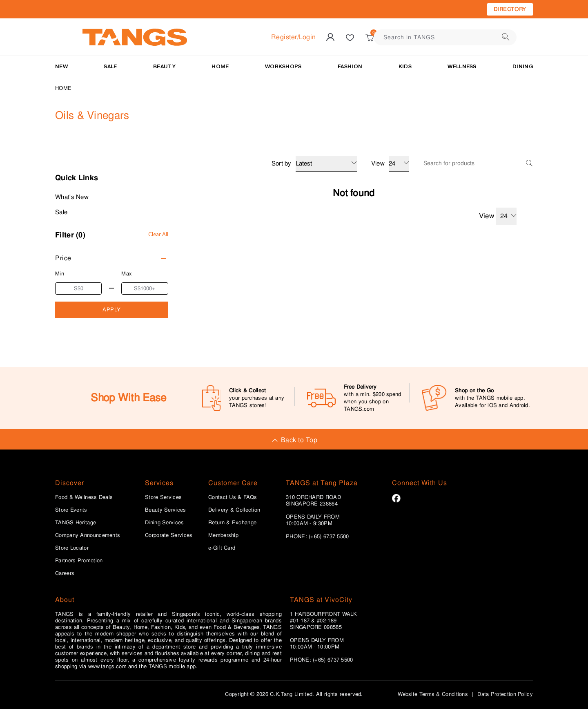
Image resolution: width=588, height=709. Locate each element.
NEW (61, 66)
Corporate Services (169, 535)
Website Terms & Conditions (433, 694)
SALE (110, 66)
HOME (220, 66)
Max (127, 274)
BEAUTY (164, 66)
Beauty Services (166, 510)
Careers (65, 573)
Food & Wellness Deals (84, 497)
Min (60, 274)
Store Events (71, 510)
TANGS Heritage (76, 523)
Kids (405, 66)
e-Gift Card (222, 548)
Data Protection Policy (505, 694)
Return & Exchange (232, 523)
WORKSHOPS (283, 66)
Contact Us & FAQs (233, 497)
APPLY (112, 310)
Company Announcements (88, 535)
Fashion (350, 66)
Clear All (158, 234)
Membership (223, 535)
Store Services (163, 497)
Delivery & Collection (234, 510)
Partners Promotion (79, 561)
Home (63, 88)
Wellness (462, 66)
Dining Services (165, 523)
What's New (72, 197)
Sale (61, 212)
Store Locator (72, 548)
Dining (523, 66)
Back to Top (294, 440)
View (498, 216)
